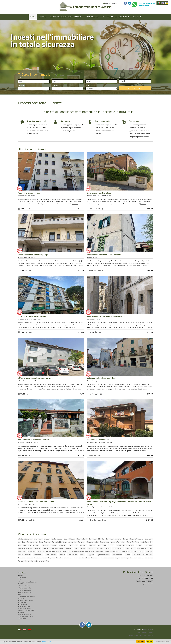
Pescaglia (149, 551)
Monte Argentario (44, 551)
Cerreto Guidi (73, 545)
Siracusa (133, 558)
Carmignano (104, 542)
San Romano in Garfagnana (44, 558)
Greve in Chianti (80, 548)
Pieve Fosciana (51, 555)
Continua (75, 204)
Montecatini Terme (59, 551)
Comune (122, 78)
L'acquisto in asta (25, 606)
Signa (118, 558)
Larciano (108, 548)
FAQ (20, 594)
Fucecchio (37, 548)
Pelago (141, 551)
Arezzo (47, 539)
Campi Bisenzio (45, 542)
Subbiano (149, 558)
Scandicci (60, 558)
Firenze (139, 545)
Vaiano (21, 561)
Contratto (21, 78)
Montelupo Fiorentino (76, 551)
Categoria (55, 78)
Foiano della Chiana (25, 548)
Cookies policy (47, 642)
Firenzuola (149, 545)
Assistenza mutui (25, 588)
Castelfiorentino (147, 542)
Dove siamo (23, 604)
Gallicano (46, 548)
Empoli (111, 545)
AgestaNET (148, 629)
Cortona (92, 545)
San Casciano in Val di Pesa (143, 555)
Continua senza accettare (162, 641)
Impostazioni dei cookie (138, 635)
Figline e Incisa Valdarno (125, 545)
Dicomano (102, 545)
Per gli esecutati (25, 592)
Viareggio (34, 561)
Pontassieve (72, 555)
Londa (127, 548)
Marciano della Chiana (145, 548)
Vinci (47, 561)
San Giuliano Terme (25, 558)
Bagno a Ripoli (82, 539)
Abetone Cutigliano (25, 539)
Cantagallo (72, 542)
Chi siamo (42, 17)
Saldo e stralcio (25, 586)
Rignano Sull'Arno (103, 555)
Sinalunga (125, 558)
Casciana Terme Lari (118, 542)
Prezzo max (22, 85)
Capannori (81, 542)
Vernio (27, 561)
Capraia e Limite (92, 542)
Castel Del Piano (133, 542)
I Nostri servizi (92, 17)
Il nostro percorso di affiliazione (26, 601)
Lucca (133, 548)
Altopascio (38, 539)
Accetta (150, 641)
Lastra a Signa (118, 548)
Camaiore (22, 542)
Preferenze (141, 641)
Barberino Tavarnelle (114, 539)
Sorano (141, 558)
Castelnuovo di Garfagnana (28, 545)
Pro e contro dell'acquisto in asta (28, 583)
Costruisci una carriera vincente (116, 17)
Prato (82, 555)
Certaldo (83, 545)
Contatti (137, 17)
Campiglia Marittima (59, 542)
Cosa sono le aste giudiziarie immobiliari (66, 17)
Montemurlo (90, 551)
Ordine (88, 85)
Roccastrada (117, 555)
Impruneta (100, 548)
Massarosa (22, 551)
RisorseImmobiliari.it (146, 632)
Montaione (32, 551)
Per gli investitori (25, 590)
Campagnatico (32, 542)
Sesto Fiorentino (107, 558)
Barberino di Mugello (97, 539)
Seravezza (95, 558)
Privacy (150, 635)
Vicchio (42, 561)
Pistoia (62, 555)
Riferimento (56, 85)
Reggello (91, 555)
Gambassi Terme (57, 548)
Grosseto (91, 548)
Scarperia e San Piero (82, 558)
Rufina (127, 555)
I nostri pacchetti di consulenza (25, 617)
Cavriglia (62, 545)
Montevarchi (133, 551)
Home (33, 17)
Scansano (68, 558)
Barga (125, 539)
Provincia (88, 78)
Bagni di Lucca (69, 539)
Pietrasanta (38, 555)
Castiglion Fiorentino (49, 545)
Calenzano (149, 539)
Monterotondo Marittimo (105, 551)
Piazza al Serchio (24, 555)
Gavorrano (69, 548)
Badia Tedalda (57, 539)
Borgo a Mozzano (136, 539)
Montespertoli (121, 551)
